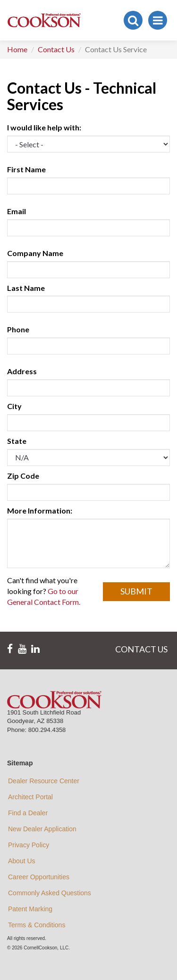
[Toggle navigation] (158, 20)
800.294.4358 (47, 730)
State (17, 441)
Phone (18, 329)
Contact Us (56, 49)
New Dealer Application (42, 829)
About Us (22, 861)
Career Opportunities (39, 877)
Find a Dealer (28, 813)
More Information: (40, 510)
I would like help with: (44, 127)
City (14, 406)
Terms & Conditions (37, 925)
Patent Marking (30, 909)
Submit (136, 591)
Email (17, 211)
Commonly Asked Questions (50, 893)
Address (22, 371)
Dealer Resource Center (44, 781)
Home (17, 49)
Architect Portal (30, 797)
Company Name (35, 253)
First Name (26, 169)
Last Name (26, 288)
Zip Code (23, 476)
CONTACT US (141, 649)
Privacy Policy (29, 845)
